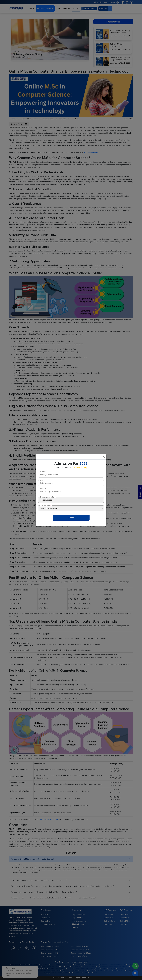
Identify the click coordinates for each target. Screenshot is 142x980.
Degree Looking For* (48, 497)
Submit (71, 518)
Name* (43, 472)
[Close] (104, 457)
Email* (43, 480)
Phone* (43, 489)
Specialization (46, 505)
